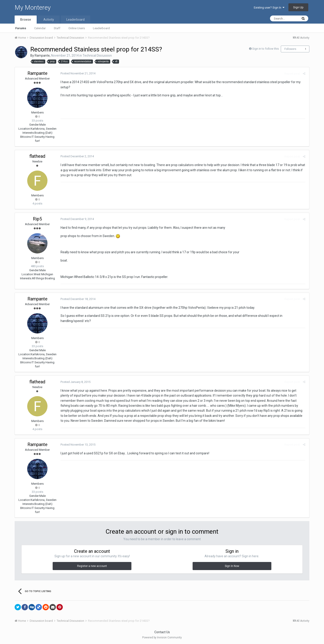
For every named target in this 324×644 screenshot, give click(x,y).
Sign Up (298, 7)
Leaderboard (101, 28)
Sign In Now (232, 566)
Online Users (77, 28)
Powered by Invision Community (162, 637)
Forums (21, 28)
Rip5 (37, 219)
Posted (77, 73)
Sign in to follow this (265, 49)
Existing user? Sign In (269, 8)
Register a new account (92, 566)
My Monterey (33, 8)
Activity (49, 20)
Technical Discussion (97, 56)
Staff (57, 28)
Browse (26, 20)
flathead (37, 156)
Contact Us (162, 632)
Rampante (42, 56)
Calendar (40, 28)
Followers (290, 49)
